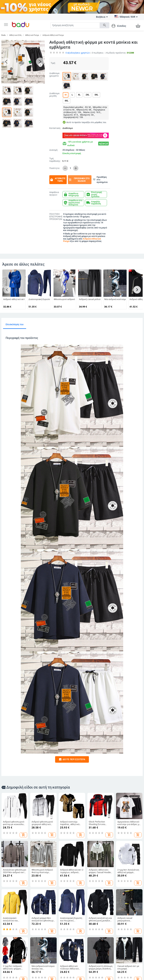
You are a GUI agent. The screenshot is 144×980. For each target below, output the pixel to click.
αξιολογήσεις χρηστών (78, 53)
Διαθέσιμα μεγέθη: (54, 95)
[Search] (75, 25)
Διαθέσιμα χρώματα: (54, 75)
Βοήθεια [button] (102, 17)
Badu (3, 35)
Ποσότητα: (55, 168)
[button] (6, 25)
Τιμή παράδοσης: (55, 160)
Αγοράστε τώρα (58, 180)
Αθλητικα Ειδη (15, 35)
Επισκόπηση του (15, 324)
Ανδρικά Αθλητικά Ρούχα (53, 35)
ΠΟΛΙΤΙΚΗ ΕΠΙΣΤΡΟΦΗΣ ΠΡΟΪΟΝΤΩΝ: (56, 217)
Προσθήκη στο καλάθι (79, 180)
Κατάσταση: (55, 128)
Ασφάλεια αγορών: (54, 194)
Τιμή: (53, 63)
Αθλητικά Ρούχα (32, 35)
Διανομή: (54, 150)
